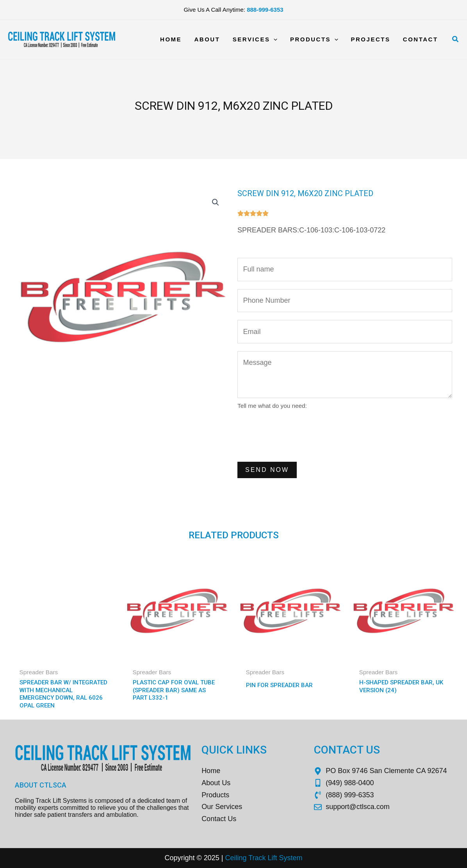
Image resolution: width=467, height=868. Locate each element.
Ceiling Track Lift (251, 858)
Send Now (267, 470)
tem (297, 858)
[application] (277, 39)
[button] (216, 202)
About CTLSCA (41, 785)
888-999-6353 (265, 10)
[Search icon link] (456, 39)
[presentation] (297, 435)
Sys (284, 858)
